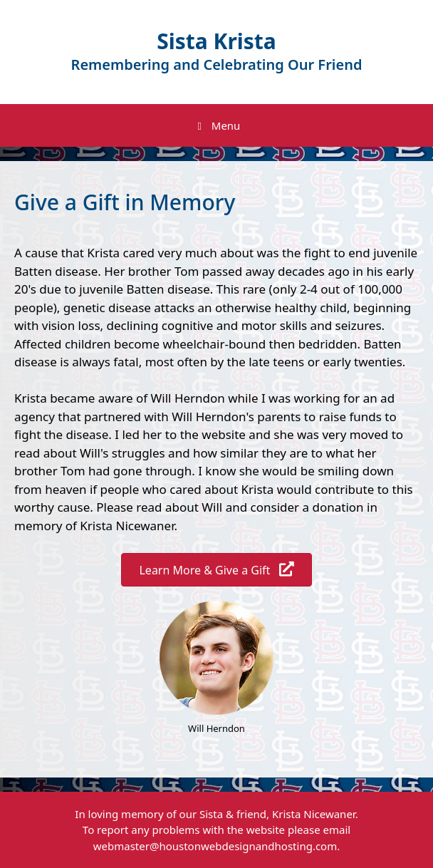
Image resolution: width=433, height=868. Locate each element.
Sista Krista (216, 41)
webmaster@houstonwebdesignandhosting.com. (217, 846)
